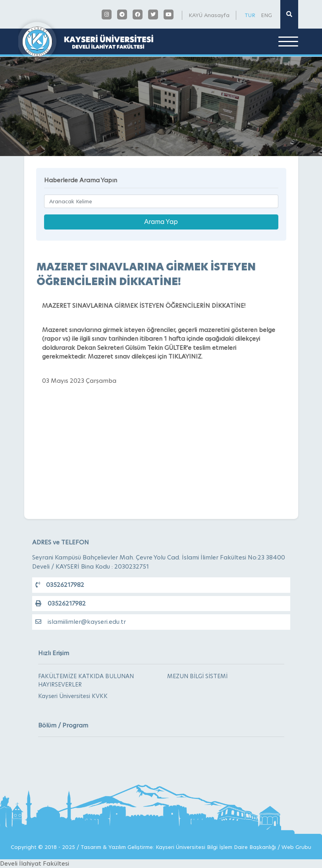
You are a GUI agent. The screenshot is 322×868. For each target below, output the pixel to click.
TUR (250, 15)
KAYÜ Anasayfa (209, 15)
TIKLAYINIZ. (185, 356)
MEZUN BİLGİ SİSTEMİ (197, 676)
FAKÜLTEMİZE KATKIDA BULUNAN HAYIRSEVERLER (86, 680)
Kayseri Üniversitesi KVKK (73, 696)
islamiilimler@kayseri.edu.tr (81, 622)
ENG (266, 15)
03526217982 (60, 585)
